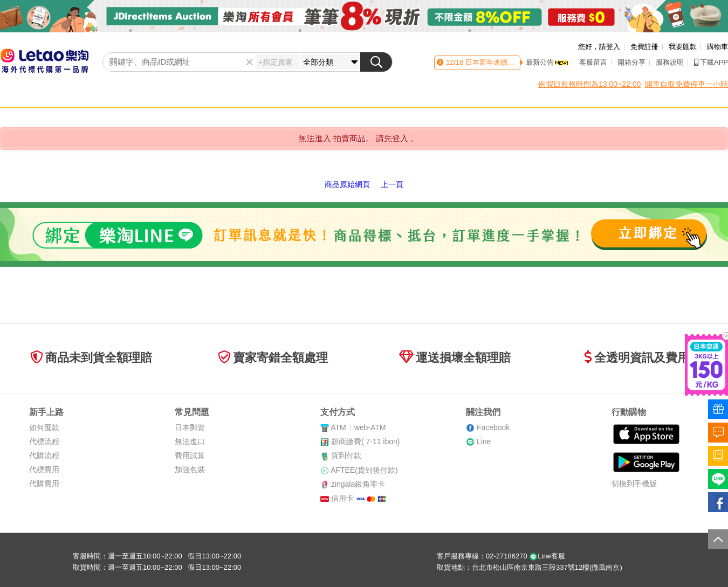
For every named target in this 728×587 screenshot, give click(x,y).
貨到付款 (346, 455)
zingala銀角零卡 (358, 484)
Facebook (493, 427)
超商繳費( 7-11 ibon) (366, 441)
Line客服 (547, 556)
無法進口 (190, 441)
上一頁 (392, 184)
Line (484, 441)
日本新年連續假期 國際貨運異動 (515, 62)
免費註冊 (644, 47)
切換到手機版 (634, 484)
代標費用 (44, 469)
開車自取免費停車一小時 (686, 84)
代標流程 (44, 441)
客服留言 (593, 62)
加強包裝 (190, 469)
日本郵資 (190, 427)
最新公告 (547, 62)
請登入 (610, 47)
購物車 (717, 47)
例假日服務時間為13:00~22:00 (589, 84)
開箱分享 (631, 62)
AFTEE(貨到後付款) (364, 470)
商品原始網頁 (347, 184)
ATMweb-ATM (358, 427)
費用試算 (190, 455)
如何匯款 (44, 427)
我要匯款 (683, 47)
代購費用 (44, 484)
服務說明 (670, 62)
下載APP (711, 62)
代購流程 (44, 455)
